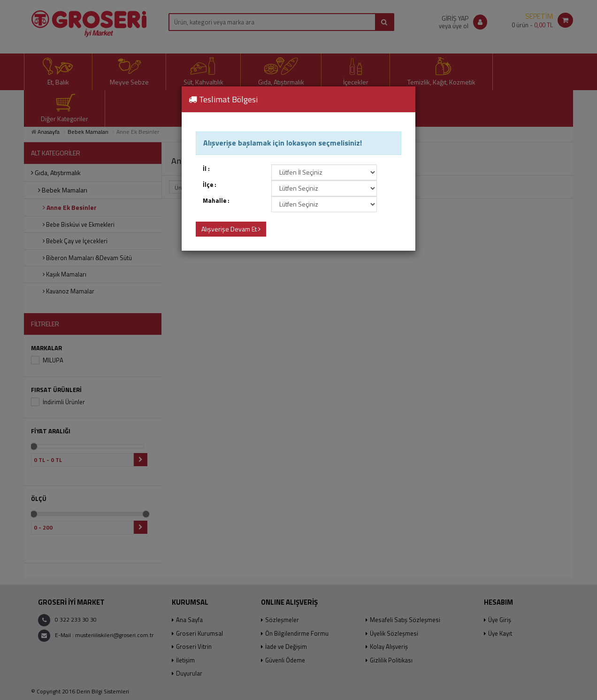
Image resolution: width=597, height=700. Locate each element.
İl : (206, 169)
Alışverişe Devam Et (231, 229)
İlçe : (210, 185)
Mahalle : (216, 201)
